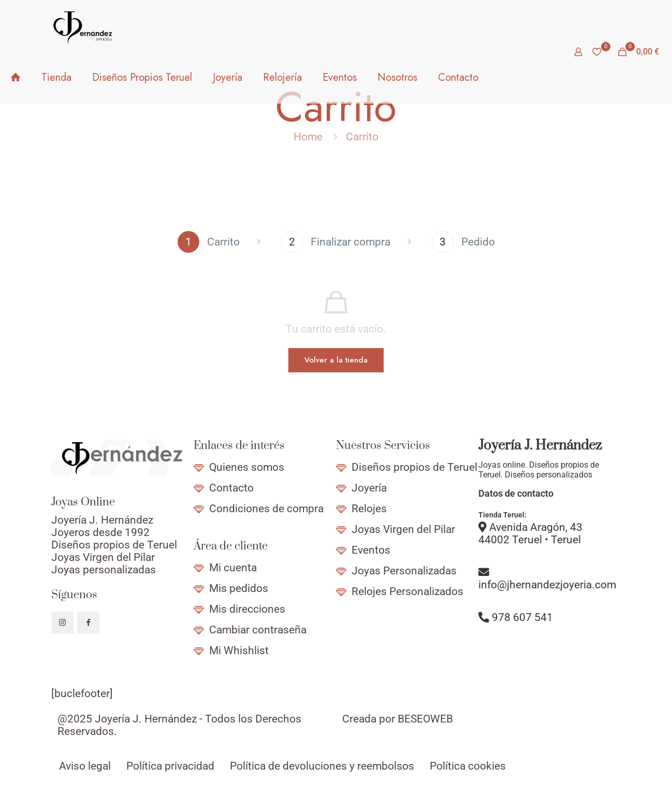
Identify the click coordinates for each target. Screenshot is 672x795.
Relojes (369, 509)
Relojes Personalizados (407, 591)
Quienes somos (247, 467)
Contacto (231, 488)
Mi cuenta (233, 568)
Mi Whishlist (239, 651)
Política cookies (468, 766)
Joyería (369, 488)
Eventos (371, 550)
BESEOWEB (425, 719)
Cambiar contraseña (258, 630)
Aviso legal (85, 766)
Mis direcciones (247, 609)
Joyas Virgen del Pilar (403, 529)
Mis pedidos (239, 588)
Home (308, 137)
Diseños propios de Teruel (414, 467)
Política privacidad (170, 766)
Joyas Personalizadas (404, 571)
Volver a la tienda (336, 360)
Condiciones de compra (266, 509)
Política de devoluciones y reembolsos (322, 766)
